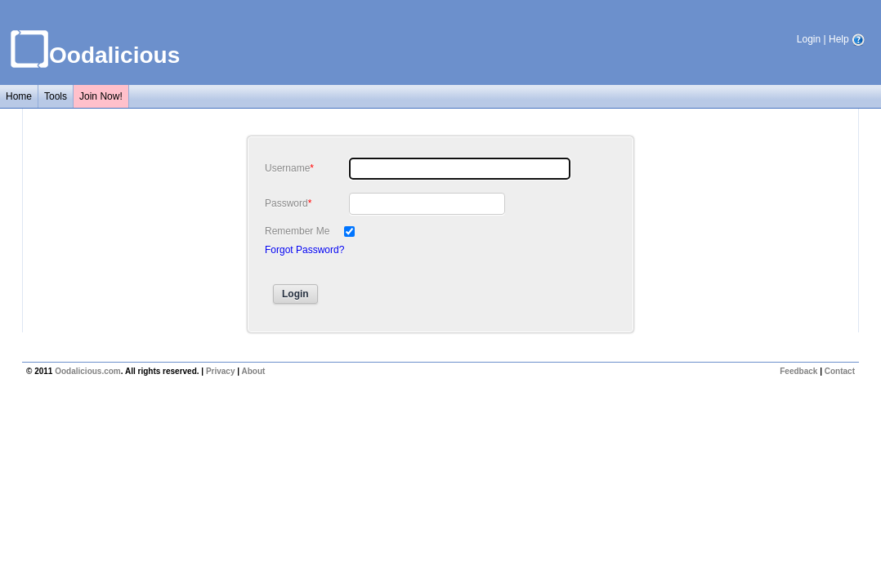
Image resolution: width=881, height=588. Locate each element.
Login (809, 39)
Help (847, 39)
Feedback (798, 371)
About (253, 371)
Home (19, 96)
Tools (56, 96)
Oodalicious (114, 55)
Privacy (221, 371)
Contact (840, 371)
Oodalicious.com (88, 371)
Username (287, 168)
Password (286, 203)
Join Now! (101, 96)
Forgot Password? (304, 250)
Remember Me (297, 231)
